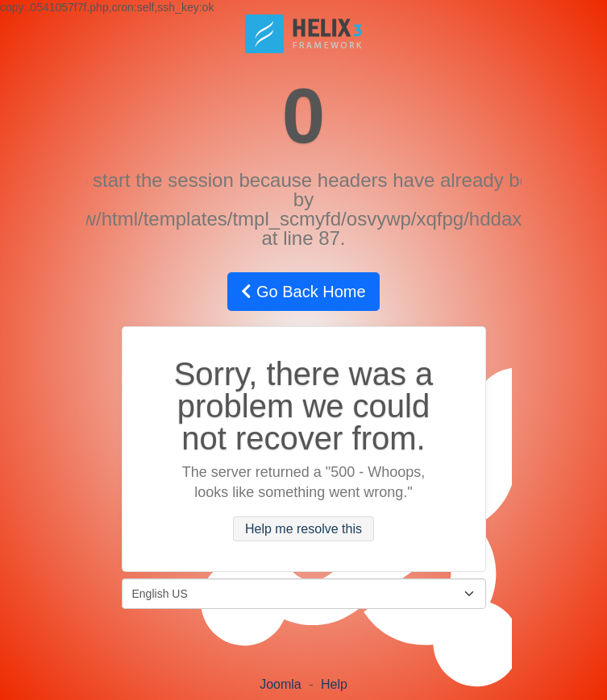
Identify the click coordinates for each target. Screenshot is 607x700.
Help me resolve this (303, 529)
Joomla (281, 684)
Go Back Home (303, 292)
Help (334, 684)
